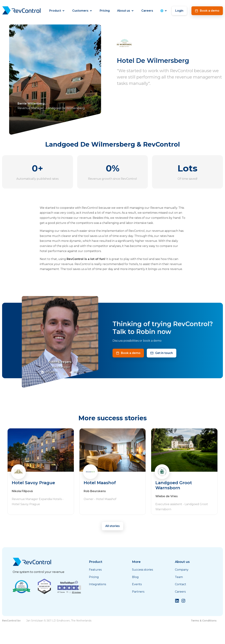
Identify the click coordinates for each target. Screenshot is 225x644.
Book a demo (207, 11)
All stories (112, 526)
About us (126, 11)
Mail (74, 372)
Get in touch (162, 353)
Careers (147, 11)
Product (57, 11)
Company (182, 570)
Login (179, 11)
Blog (135, 577)
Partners (138, 592)
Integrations (97, 584)
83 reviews (76, 592)
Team (179, 577)
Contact (181, 584)
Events (137, 584)
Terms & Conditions (204, 621)
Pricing (105, 11)
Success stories (142, 570)
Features (95, 570)
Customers (82, 11)
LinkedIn (49, 372)
